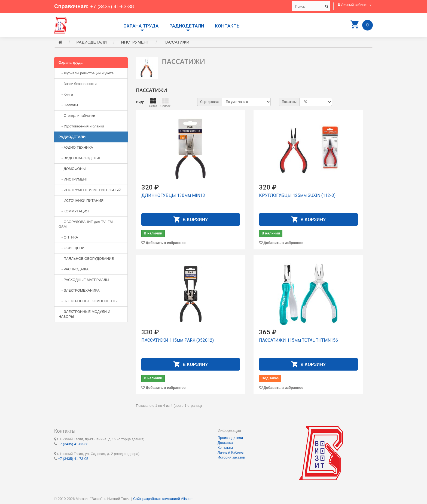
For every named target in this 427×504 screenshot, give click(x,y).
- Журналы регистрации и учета (86, 74)
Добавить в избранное (166, 244)
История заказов (231, 457)
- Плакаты (68, 106)
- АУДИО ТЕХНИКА (76, 148)
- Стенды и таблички (77, 116)
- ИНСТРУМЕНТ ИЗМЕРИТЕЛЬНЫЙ (90, 191)
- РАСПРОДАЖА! (74, 270)
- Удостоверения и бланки (81, 127)
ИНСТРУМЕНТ (135, 43)
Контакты (228, 26)
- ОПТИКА (68, 238)
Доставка (225, 443)
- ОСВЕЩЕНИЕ (73, 249)
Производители (230, 438)
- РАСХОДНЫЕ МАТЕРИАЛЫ (84, 281)
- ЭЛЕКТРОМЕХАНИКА (79, 291)
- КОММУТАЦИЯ (74, 212)
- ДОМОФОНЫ (72, 169)
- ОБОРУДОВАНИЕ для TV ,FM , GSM (87, 225)
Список (165, 103)
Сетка (153, 103)
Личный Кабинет (231, 452)
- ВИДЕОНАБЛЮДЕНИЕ (80, 159)
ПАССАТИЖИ (176, 43)
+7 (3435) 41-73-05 (73, 459)
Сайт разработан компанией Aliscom (163, 499)
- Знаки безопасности (78, 85)
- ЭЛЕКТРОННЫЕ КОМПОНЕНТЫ (88, 302)
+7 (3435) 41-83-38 (114, 6)
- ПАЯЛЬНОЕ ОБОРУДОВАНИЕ (86, 259)
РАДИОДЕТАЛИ (187, 26)
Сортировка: (210, 103)
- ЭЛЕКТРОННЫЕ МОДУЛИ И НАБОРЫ (84, 315)
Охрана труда (141, 26)
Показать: (289, 103)
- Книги (66, 95)
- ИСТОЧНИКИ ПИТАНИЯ (81, 201)
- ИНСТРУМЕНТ (73, 180)
